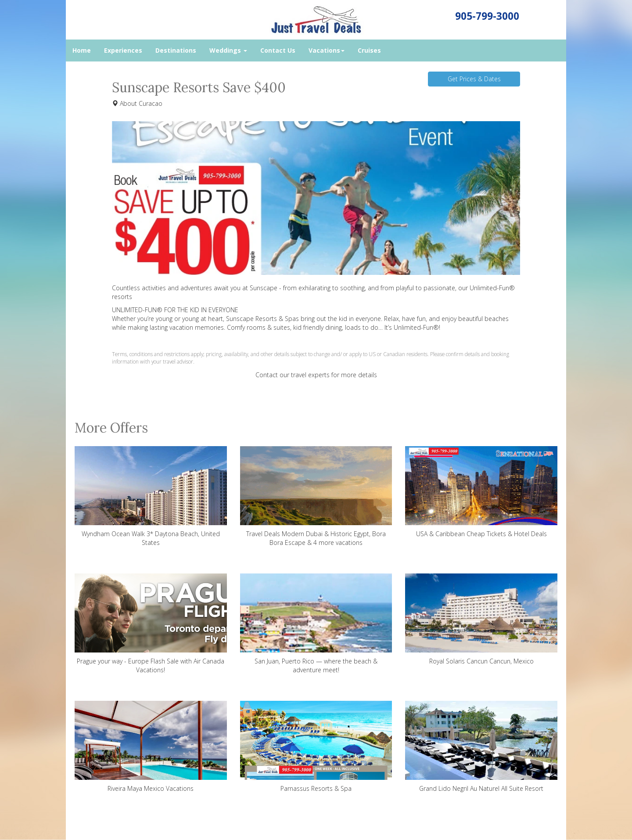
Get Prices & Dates (474, 79)
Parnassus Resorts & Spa (316, 747)
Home (82, 50)
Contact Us (278, 50)
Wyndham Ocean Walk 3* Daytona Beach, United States (151, 496)
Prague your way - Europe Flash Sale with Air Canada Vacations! (151, 624)
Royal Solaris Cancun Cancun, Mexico (481, 619)
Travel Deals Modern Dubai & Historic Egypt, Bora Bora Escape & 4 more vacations (316, 496)
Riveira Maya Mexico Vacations (151, 747)
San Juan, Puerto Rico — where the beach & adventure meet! (316, 624)
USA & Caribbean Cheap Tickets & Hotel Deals (481, 492)
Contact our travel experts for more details (316, 375)
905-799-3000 (487, 16)
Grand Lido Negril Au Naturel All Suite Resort (481, 747)
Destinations (176, 50)
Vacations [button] (327, 50)
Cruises (369, 50)
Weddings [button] (228, 50)
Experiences (123, 50)
